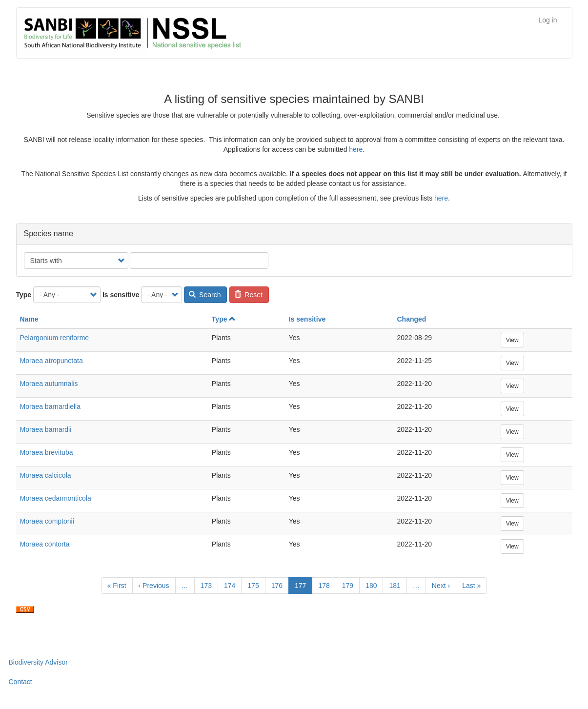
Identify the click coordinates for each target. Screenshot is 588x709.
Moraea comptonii (47, 521)
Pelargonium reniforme (55, 338)
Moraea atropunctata (51, 361)
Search (205, 295)
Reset (248, 295)
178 (326, 585)
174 (232, 585)
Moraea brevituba (47, 452)
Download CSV (25, 609)
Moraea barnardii (46, 429)
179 (350, 585)
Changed (411, 319)
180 (374, 585)
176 (279, 585)
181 (397, 585)
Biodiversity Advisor (38, 662)
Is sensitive (121, 295)
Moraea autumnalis (49, 384)
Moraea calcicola (46, 475)
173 (209, 585)
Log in (547, 20)
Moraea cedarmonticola (56, 498)
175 (255, 585)
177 (304, 587)
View (512, 340)
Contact (20, 682)
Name (29, 319)
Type (24, 295)
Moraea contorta (45, 544)
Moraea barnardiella (51, 406)
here (356, 149)
